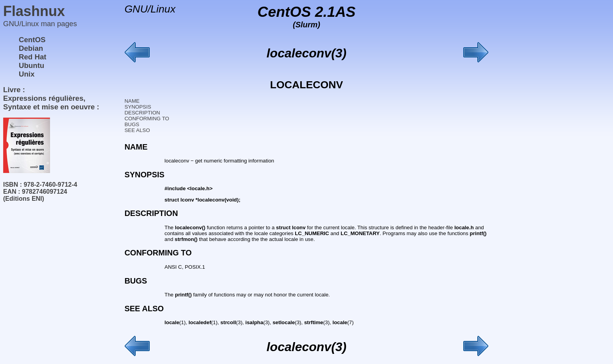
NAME (132, 101)
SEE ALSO (137, 130)
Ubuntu (31, 65)
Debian (31, 48)
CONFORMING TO (147, 119)
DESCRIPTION (142, 113)
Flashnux (34, 11)
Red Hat (33, 57)
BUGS (132, 124)
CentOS (32, 40)
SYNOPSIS (138, 107)
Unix (27, 74)
